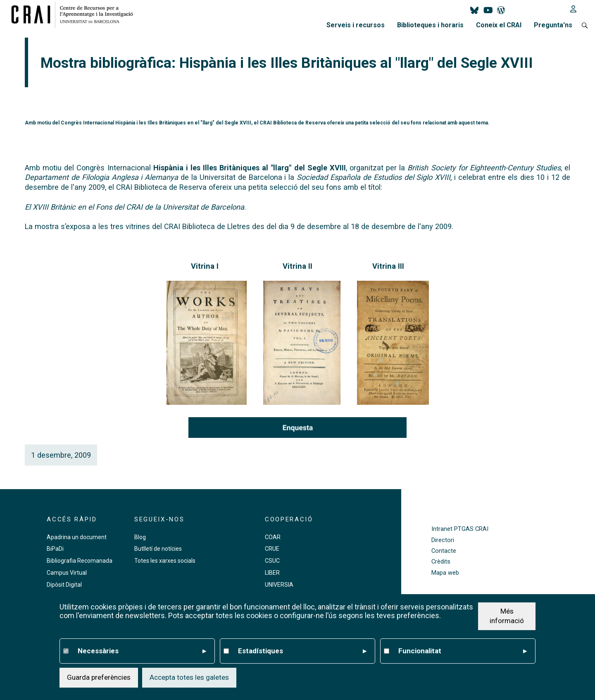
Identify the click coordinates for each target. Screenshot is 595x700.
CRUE (272, 549)
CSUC (272, 561)
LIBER (272, 573)
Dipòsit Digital (64, 585)
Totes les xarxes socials (165, 561)
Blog (140, 537)
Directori (443, 540)
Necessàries (142, 651)
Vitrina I (205, 266)
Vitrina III (388, 266)
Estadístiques (302, 651)
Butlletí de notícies (158, 549)
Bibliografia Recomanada (80, 561)
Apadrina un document (77, 537)
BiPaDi (55, 549)
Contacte (444, 551)
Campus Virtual (67, 573)
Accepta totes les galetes (189, 677)
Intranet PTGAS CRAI (460, 529)
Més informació (507, 616)
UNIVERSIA (279, 585)
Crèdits (441, 562)
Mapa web (445, 573)
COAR (273, 537)
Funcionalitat (463, 651)
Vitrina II (297, 266)
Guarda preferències (99, 677)
